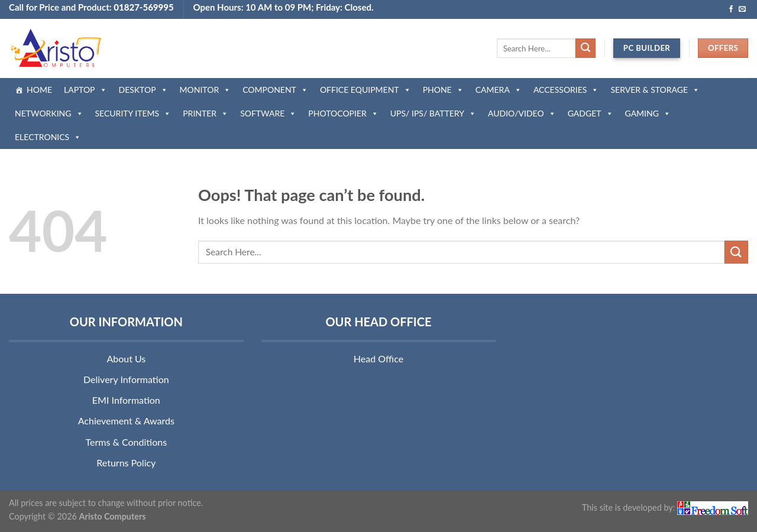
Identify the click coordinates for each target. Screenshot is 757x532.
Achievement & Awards (126, 421)
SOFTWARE (268, 113)
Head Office (378, 359)
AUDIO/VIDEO (522, 113)
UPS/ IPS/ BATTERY (433, 113)
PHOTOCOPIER (343, 113)
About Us (126, 359)
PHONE (443, 90)
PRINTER (206, 113)
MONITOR (206, 90)
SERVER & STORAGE (655, 90)
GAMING (648, 113)
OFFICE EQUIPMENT (365, 90)
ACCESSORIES (566, 90)
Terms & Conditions (127, 442)
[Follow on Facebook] (731, 9)
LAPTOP (85, 90)
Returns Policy (126, 463)
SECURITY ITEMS (133, 113)
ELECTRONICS (48, 137)
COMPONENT (275, 90)
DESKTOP (143, 90)
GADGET (591, 113)
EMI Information (126, 400)
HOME (39, 90)
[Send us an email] (742, 9)
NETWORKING (49, 113)
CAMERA (499, 90)
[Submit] (585, 48)
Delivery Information (126, 379)
